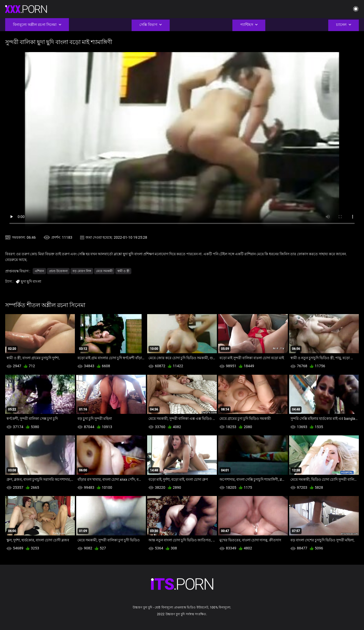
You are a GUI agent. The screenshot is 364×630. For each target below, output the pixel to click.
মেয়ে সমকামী (104, 271)
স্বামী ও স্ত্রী (123, 271)
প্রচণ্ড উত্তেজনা (58, 271)
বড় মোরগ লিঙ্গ (82, 271)
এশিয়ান (39, 271)
